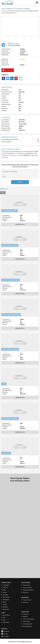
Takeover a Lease (27, 587)
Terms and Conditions (28, 619)
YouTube (5, 636)
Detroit (4, 592)
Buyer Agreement (27, 626)
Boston (4, 602)
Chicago (4, 604)
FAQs (4, 617)
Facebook (5, 631)
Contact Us (25, 614)
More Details (20, 224)
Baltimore (5, 607)
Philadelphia (5, 600)
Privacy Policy (26, 621)
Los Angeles (5, 585)
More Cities (5, 609)
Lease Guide (5, 622)
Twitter (4, 634)
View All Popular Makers (20, 481)
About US (25, 617)
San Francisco (6, 597)
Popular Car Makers (27, 590)
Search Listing (26, 585)
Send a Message (8, 70)
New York (5, 587)
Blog (3, 620)
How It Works (6, 615)
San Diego (5, 595)
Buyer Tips (25, 592)
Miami (4, 590)
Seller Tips (25, 602)
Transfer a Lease (26, 600)
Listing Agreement (27, 624)
